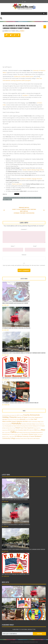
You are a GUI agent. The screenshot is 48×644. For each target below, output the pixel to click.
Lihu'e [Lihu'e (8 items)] (36, 430)
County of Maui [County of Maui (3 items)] (31, 417)
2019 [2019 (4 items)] (18, 415)
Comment (24, 229)
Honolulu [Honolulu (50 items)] (16, 423)
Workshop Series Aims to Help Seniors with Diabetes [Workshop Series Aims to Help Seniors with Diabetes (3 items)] (28, 438)
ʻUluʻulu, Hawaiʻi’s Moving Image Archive (33, 170)
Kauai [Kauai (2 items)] (35, 428)
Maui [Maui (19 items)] (43, 430)
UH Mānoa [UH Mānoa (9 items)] (18, 436)
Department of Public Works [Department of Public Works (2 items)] (13, 420)
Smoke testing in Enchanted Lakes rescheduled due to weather (15, 303)
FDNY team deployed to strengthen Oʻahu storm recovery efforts (16, 378)
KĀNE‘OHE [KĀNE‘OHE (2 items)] (31, 430)
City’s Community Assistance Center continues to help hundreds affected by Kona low (20, 403)
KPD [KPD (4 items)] (28, 430)
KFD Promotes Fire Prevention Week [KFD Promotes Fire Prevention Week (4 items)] (17, 430)
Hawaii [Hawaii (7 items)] (14, 421)
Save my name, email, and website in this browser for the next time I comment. (24, 265)
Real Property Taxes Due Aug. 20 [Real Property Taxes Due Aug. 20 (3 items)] (24, 432)
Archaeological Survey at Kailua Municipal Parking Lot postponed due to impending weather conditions (24, 353)
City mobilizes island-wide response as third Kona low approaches (16, 328)
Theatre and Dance (17, 184)
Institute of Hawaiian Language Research (31, 179)
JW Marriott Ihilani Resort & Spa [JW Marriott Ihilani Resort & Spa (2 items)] (9, 428)
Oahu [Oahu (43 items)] (13, 432)
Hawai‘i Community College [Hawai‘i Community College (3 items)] (34, 422)
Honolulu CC (25, 95)
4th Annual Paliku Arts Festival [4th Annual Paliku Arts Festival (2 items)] (8, 415)
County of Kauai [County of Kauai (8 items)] (22, 417)
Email (35, 246)
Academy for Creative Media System (24, 76)
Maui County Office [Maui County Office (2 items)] (6, 432)
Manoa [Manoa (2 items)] (39, 430)
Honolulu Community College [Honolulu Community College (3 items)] (28, 424)
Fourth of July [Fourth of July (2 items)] (28, 420)
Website (24, 255)
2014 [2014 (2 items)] (16, 415)
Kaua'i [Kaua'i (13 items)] (18, 428)
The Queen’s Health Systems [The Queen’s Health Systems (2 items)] (15, 434)
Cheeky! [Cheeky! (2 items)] (21, 415)
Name (13, 246)
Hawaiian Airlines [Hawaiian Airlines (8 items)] (22, 421)
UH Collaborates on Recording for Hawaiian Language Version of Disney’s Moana (19, 27)
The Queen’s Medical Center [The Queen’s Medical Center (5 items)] (29, 434)
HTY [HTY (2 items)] (39, 426)
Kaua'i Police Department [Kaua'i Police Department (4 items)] (27, 428)
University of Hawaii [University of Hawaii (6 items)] (28, 436)
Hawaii (22, 31)
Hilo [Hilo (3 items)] (10, 424)
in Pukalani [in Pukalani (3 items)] (42, 426)
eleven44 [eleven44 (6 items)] (22, 419)
